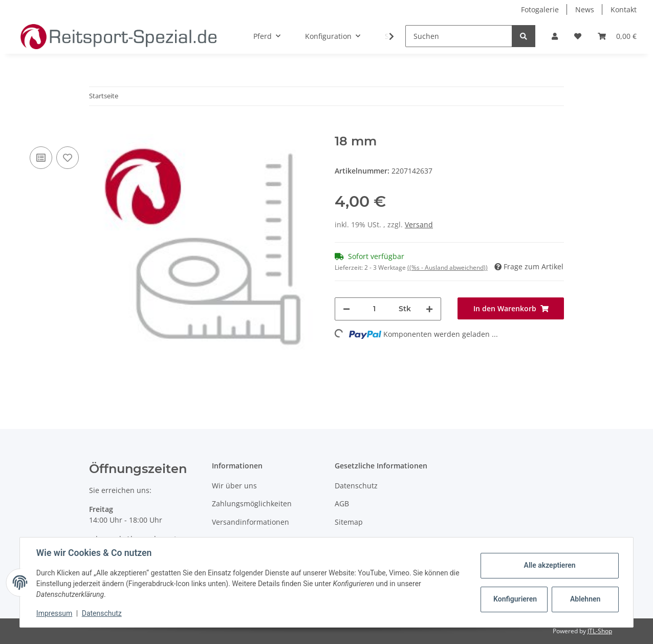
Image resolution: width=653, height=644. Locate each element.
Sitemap (349, 522)
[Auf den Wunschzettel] (68, 158)
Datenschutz (356, 486)
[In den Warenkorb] (97, 128)
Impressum (54, 613)
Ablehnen (585, 599)
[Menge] (374, 309)
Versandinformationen (251, 522)
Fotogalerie (540, 9)
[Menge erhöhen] (429, 309)
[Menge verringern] (346, 309)
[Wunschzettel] (578, 36)
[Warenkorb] (617, 36)
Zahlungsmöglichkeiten (252, 503)
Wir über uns (234, 486)
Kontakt (624, 9)
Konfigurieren (515, 599)
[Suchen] (459, 36)
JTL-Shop (600, 631)
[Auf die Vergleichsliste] (41, 158)
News (585, 9)
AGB (342, 503)
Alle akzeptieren (549, 565)
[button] (555, 36)
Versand (419, 224)
